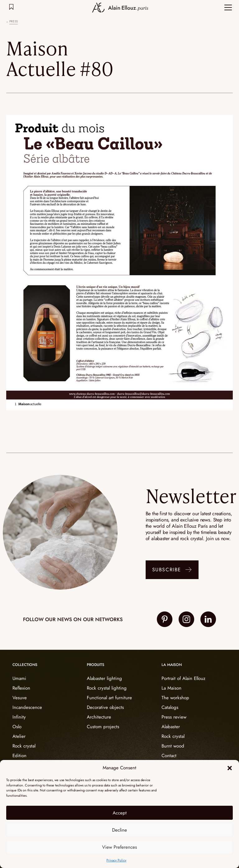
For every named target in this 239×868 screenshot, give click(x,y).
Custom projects (103, 727)
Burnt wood (173, 746)
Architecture (99, 717)
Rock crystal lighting (107, 688)
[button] (230, 768)
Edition (19, 756)
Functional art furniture (109, 698)
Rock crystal (24, 746)
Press (14, 21)
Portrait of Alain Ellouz (183, 678)
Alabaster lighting (104, 678)
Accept (120, 813)
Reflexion (21, 688)
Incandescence (27, 707)
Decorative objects (105, 707)
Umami (19, 678)
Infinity (19, 717)
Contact (169, 756)
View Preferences (119, 847)
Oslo (17, 727)
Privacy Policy (116, 860)
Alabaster (171, 727)
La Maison (171, 688)
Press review (174, 717)
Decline (119, 830)
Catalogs (170, 707)
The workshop (175, 698)
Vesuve (20, 698)
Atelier (19, 736)
